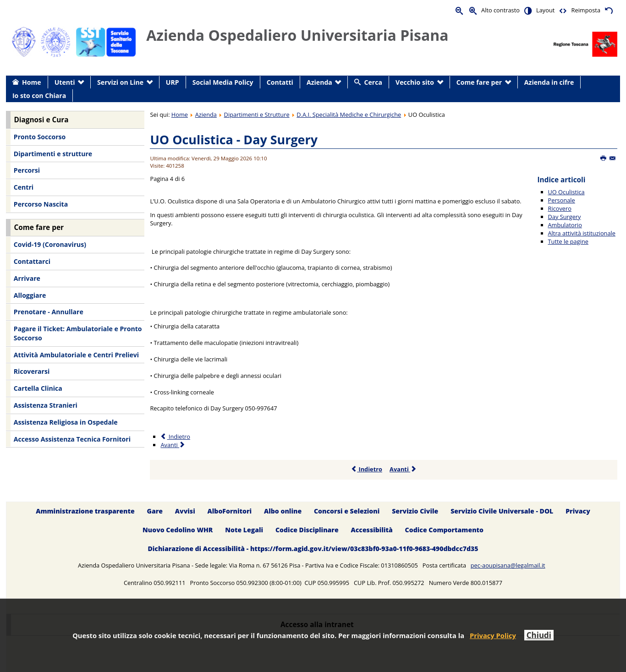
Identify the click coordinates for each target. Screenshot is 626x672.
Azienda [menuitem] (319, 82)
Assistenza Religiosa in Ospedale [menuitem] (66, 422)
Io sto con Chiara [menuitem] (39, 96)
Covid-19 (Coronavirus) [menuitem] (50, 244)
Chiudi (539, 635)
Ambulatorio (565, 225)
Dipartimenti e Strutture (257, 115)
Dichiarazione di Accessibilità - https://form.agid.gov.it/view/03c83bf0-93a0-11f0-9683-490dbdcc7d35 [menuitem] (313, 549)
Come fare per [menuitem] (479, 82)
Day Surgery (565, 217)
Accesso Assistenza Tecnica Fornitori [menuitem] (72, 439)
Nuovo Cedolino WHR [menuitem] (178, 530)
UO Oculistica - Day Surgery (233, 139)
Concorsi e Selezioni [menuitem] (347, 511)
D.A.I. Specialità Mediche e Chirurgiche (349, 115)
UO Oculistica (566, 192)
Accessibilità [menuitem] (372, 530)
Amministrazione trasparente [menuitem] (85, 511)
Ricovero (560, 208)
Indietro (366, 469)
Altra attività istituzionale (582, 233)
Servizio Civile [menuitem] (415, 511)
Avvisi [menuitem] (185, 511)
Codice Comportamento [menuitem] (444, 530)
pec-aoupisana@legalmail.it (508, 565)
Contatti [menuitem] (280, 82)
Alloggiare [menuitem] (30, 295)
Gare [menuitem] (155, 511)
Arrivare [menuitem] (27, 278)
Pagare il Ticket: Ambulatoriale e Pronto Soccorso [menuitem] (78, 333)
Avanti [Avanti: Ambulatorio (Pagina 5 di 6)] (173, 445)
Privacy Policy (493, 635)
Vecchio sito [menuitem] (415, 82)
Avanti (403, 469)
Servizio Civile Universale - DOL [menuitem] (502, 511)
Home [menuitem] (32, 82)
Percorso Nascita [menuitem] (41, 204)
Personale (562, 200)
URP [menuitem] (173, 82)
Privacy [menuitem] (578, 511)
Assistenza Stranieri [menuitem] (46, 405)
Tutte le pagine (568, 241)
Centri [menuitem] (24, 187)
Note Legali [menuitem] (244, 530)
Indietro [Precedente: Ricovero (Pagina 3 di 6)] (175, 437)
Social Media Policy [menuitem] (223, 82)
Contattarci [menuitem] (32, 261)
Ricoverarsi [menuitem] (32, 371)
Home (180, 115)
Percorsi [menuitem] (27, 170)
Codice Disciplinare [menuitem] (307, 530)
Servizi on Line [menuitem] (120, 82)
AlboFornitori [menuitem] (230, 511)
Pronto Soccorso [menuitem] (40, 137)
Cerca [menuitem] (373, 82)
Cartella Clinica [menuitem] (38, 388)
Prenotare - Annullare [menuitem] (49, 312)
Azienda (206, 115)
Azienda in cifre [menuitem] (549, 82)
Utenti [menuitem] (65, 82)
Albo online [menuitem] (283, 511)
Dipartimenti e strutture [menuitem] (53, 154)
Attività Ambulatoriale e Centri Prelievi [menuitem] (76, 355)
